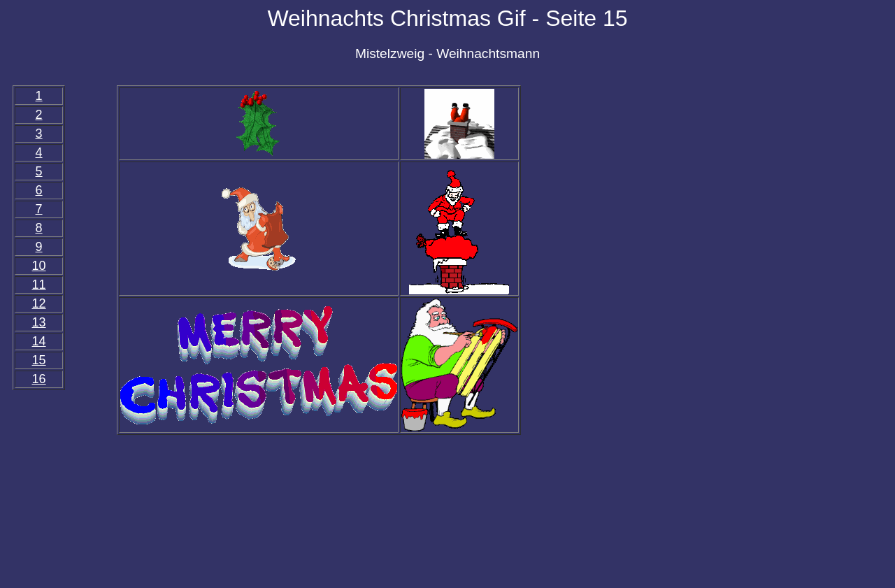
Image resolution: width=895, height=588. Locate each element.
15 (39, 360)
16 (39, 379)
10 (39, 266)
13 (39, 322)
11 (39, 285)
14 (39, 341)
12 (39, 303)
